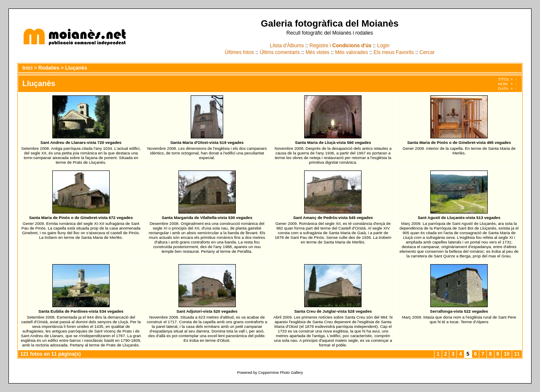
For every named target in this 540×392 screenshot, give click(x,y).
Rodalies (49, 68)
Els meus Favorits (394, 52)
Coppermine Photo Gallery (281, 373)
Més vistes (317, 52)
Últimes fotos (239, 52)
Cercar (427, 52)
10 (506, 354)
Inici (27, 68)
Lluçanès (76, 68)
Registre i (341, 46)
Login (383, 46)
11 (517, 354)
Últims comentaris (279, 52)
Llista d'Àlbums (287, 46)
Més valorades (351, 52)
